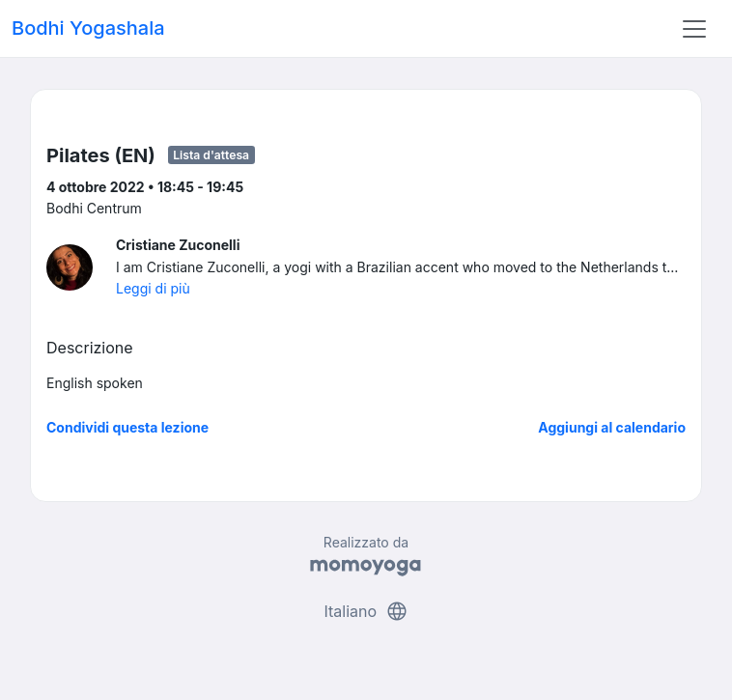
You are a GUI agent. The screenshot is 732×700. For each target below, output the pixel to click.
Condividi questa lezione (127, 427)
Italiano (366, 611)
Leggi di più (153, 288)
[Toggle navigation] (694, 29)
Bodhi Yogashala (88, 28)
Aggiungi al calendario (612, 427)
